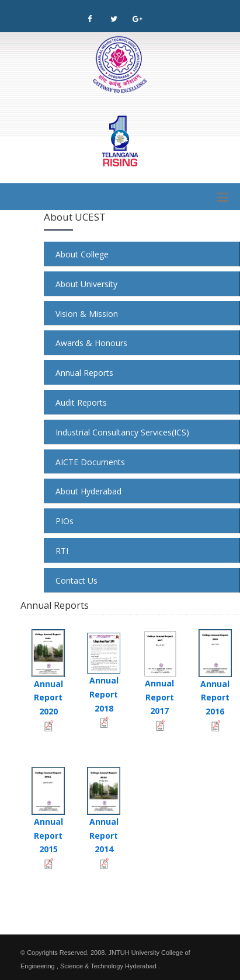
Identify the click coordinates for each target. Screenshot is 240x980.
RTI (62, 551)
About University (86, 284)
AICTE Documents (90, 462)
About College (82, 254)
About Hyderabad (88, 491)
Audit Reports (81, 402)
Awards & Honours (91, 343)
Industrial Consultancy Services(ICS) (122, 432)
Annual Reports (84, 373)
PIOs (65, 521)
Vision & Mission (87, 314)
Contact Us (76, 580)
